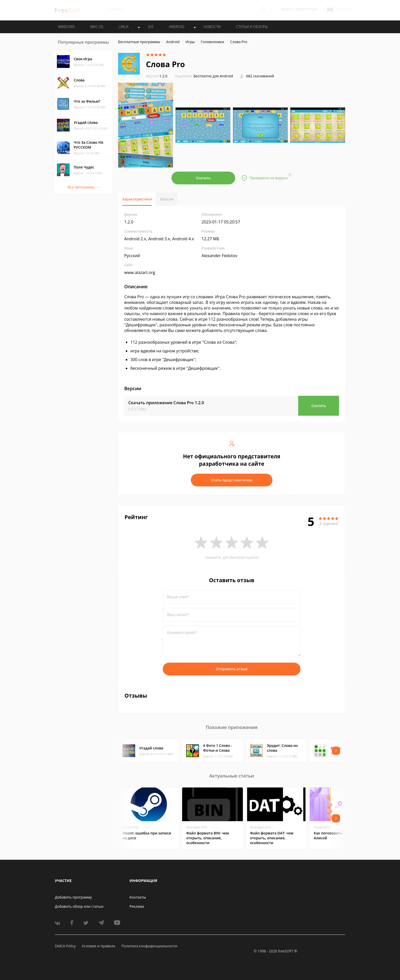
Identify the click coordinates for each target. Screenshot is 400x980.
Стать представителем (232, 480)
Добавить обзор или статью (79, 906)
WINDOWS (66, 27)
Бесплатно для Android (213, 76)
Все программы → (83, 187)
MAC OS (97, 27)
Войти (287, 9)
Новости (212, 27)
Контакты (138, 897)
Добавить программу (73, 897)
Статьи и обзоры (252, 27)
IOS (151, 27)
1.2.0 (157, 76)
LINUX (123, 27)
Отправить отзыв (232, 669)
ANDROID (177, 27)
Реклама (137, 906)
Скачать (203, 178)
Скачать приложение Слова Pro (166, 403)
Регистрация (307, 9)
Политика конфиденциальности (149, 946)
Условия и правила (98, 946)
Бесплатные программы (139, 42)
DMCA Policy (65, 946)
